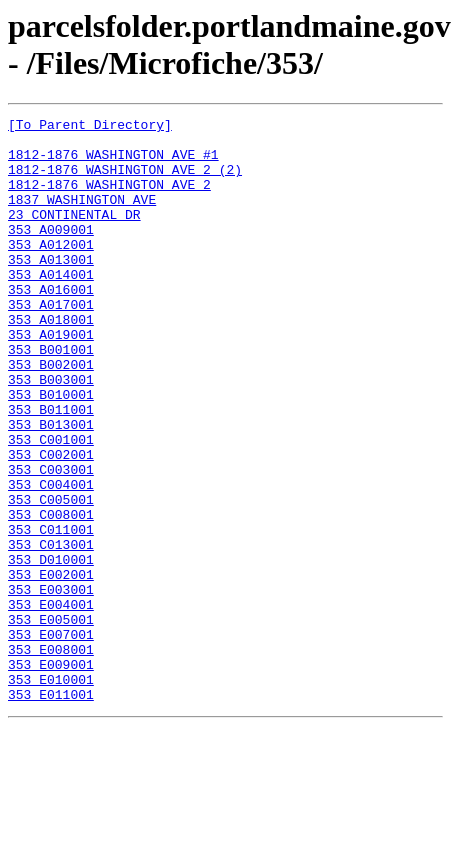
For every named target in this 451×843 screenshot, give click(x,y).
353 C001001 (51, 505)
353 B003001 (51, 433)
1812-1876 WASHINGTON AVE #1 (113, 163)
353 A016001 (51, 325)
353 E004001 (51, 703)
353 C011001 (51, 613)
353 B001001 (51, 397)
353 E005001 (51, 721)
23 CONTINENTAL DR (74, 235)
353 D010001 (51, 649)
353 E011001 (51, 811)
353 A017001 (51, 343)
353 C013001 (51, 631)
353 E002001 (51, 667)
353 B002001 (51, 415)
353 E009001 (51, 775)
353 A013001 (51, 289)
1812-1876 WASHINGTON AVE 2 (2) (125, 181)
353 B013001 (51, 487)
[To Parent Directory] (90, 127)
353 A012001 (51, 271)
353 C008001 (51, 595)
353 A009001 (51, 253)
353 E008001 (51, 757)
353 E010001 (51, 793)
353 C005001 (51, 577)
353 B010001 (51, 451)
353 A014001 (51, 307)
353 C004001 (51, 559)
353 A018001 (51, 361)
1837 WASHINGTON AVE (82, 217)
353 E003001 (51, 685)
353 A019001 (51, 379)
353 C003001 (51, 541)
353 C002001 (51, 523)
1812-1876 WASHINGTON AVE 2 (109, 199)
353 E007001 (51, 739)
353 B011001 (51, 469)
